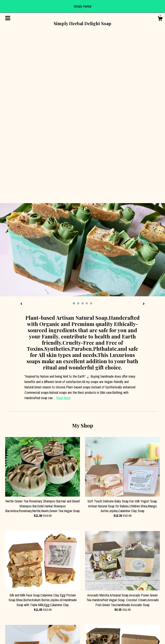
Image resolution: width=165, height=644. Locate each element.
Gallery (9, 628)
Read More (63, 234)
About (9, 607)
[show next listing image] (144, 140)
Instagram (51, 607)
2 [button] (78, 139)
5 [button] (91, 139)
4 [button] (87, 139)
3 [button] (82, 139)
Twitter (49, 617)
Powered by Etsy (135, 616)
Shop (8, 601)
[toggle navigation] (8, 18)
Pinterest (50, 612)
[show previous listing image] (21, 140)
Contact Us (12, 617)
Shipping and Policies (18, 612)
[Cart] (160, 19)
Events (9, 622)
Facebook (51, 601)
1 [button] (74, 139)
